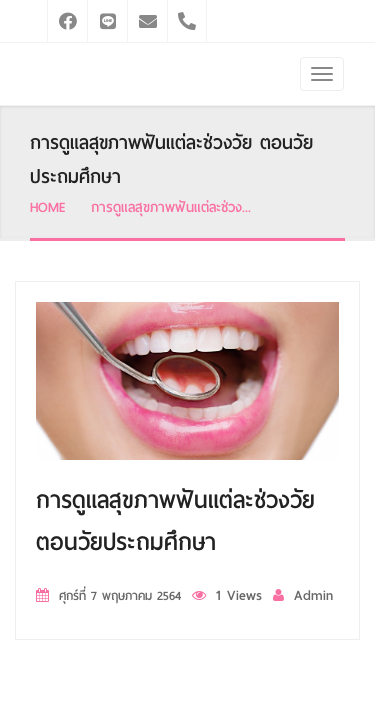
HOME (48, 207)
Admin (313, 595)
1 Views (239, 595)
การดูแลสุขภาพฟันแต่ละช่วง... (171, 207)
